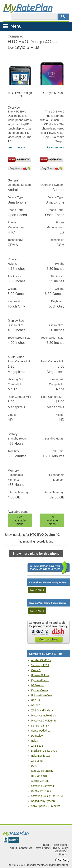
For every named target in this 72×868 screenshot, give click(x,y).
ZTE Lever (37, 761)
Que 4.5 (36, 670)
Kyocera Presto (40, 680)
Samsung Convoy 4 (42, 786)
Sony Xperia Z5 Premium (46, 806)
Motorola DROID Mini (44, 721)
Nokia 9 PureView (41, 695)
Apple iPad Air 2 (40, 731)
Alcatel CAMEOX (41, 660)
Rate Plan (27, 7)
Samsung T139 (40, 726)
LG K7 (34, 766)
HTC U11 (36, 700)
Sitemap (63, 854)
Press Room (60, 845)
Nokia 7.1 (36, 741)
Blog (46, 845)
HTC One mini (39, 776)
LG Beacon (37, 685)
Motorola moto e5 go (44, 716)
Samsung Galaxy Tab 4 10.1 (47, 796)
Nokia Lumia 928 (41, 756)
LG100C (36, 705)
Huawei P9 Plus (40, 675)
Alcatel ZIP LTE (40, 781)
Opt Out (62, 860)
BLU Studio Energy (42, 771)
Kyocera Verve (40, 690)
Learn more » (16, 147)
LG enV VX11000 (41, 791)
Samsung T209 (40, 665)
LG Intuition (38, 736)
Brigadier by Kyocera (43, 801)
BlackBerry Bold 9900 (44, 751)
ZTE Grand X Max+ (42, 710)
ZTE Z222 (37, 746)
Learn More (37, 590)
